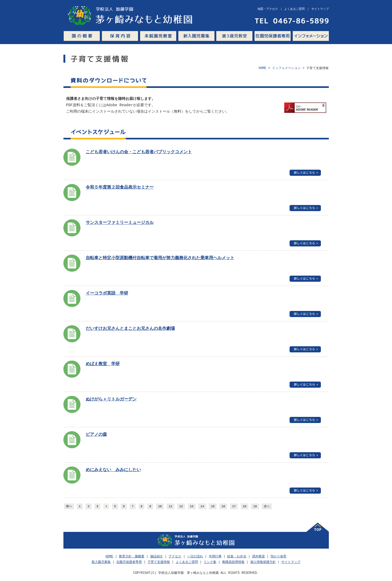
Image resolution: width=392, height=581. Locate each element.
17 (234, 507)
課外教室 (259, 556)
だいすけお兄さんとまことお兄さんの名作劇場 (130, 329)
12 (181, 507)
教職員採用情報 (233, 562)
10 (160, 507)
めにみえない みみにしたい (113, 470)
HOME (262, 68)
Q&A (330, 36)
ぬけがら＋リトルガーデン (111, 399)
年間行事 (215, 556)
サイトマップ (291, 562)
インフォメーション (311, 36)
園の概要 (82, 36)
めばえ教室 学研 (103, 364)
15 (213, 507)
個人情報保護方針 (263, 562)
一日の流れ (195, 556)
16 (223, 507)
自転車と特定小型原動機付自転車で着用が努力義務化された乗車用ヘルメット (160, 258)
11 (171, 507)
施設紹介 (157, 556)
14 (202, 507)
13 (192, 507)
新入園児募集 (196, 36)
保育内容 (120, 36)
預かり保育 (278, 556)
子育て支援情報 (159, 562)
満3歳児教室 (234, 36)
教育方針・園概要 (132, 556)
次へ (267, 507)
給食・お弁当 (237, 556)
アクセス (175, 556)
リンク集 (210, 562)
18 (245, 507)
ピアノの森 (96, 435)
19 (255, 507)
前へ (69, 507)
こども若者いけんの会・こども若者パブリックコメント (139, 152)
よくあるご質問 (187, 562)
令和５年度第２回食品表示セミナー (120, 187)
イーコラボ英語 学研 (107, 293)
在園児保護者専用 (273, 36)
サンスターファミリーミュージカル (120, 223)
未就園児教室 (158, 36)
